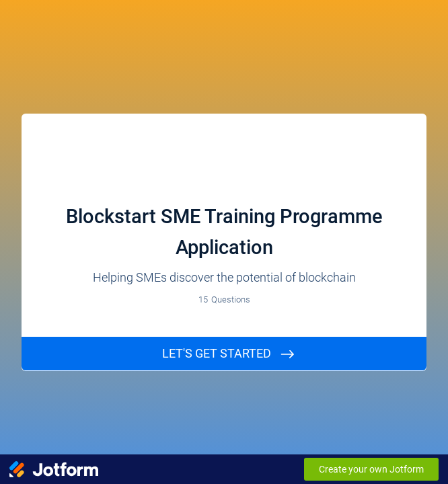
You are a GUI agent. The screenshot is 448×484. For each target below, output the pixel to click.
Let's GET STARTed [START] (217, 353)
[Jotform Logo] (54, 469)
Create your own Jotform (371, 469)
